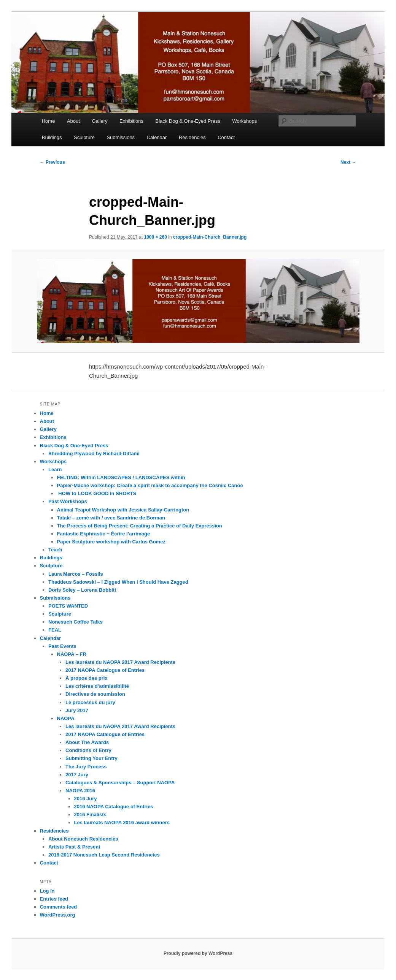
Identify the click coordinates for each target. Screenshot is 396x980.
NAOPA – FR (72, 654)
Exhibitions (131, 121)
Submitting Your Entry (91, 758)
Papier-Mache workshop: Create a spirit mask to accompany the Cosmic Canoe (150, 485)
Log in (47, 891)
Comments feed (59, 907)
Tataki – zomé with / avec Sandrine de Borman (111, 518)
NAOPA (66, 718)
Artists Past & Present (74, 847)
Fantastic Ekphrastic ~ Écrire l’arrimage (104, 534)
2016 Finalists (90, 815)
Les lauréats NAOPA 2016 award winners (122, 822)
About (73, 121)
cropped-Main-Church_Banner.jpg (210, 237)
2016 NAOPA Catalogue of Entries (114, 807)
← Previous (52, 162)
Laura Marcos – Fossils (76, 574)
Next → (348, 162)
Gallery (99, 121)
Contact (226, 137)
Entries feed (54, 899)
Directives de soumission (95, 694)
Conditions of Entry (88, 750)
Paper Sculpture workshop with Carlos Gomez (111, 542)
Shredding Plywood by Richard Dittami (94, 454)
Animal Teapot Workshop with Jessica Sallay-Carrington (123, 510)
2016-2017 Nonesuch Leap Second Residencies (104, 855)
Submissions (121, 137)
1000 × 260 (155, 237)
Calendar (157, 137)
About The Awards (87, 742)
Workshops (245, 121)
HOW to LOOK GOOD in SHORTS (97, 493)
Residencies (192, 137)
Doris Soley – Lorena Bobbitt (82, 590)
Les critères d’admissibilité (97, 686)
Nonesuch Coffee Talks (76, 622)
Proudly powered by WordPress (198, 953)
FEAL (55, 630)
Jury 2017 (77, 710)
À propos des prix (87, 678)
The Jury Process (86, 767)
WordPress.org (58, 915)
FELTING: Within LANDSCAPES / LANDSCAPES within (121, 477)
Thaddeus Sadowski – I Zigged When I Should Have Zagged (118, 582)
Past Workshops (68, 501)
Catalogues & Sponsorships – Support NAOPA (120, 783)
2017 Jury (77, 775)
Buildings (52, 137)
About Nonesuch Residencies (83, 839)
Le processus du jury (90, 702)
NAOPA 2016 (80, 791)
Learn (55, 469)
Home (49, 121)
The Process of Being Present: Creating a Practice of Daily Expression (140, 526)
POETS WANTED (68, 606)
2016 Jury (86, 799)
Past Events (62, 646)
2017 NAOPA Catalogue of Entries (105, 670)
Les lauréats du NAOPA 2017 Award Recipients (120, 662)
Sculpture (84, 137)
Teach (55, 550)
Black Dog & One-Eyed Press (188, 121)
